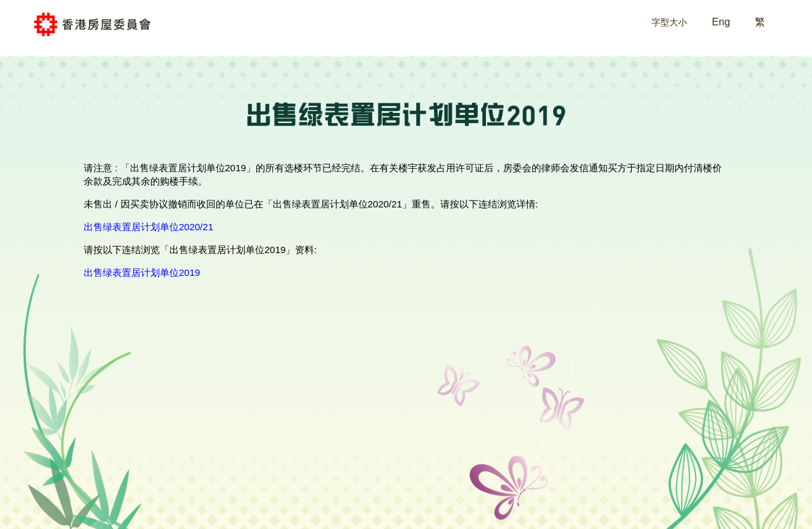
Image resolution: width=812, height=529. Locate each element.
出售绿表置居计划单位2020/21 (148, 227)
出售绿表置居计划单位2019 (142, 272)
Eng (721, 22)
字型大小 (669, 22)
